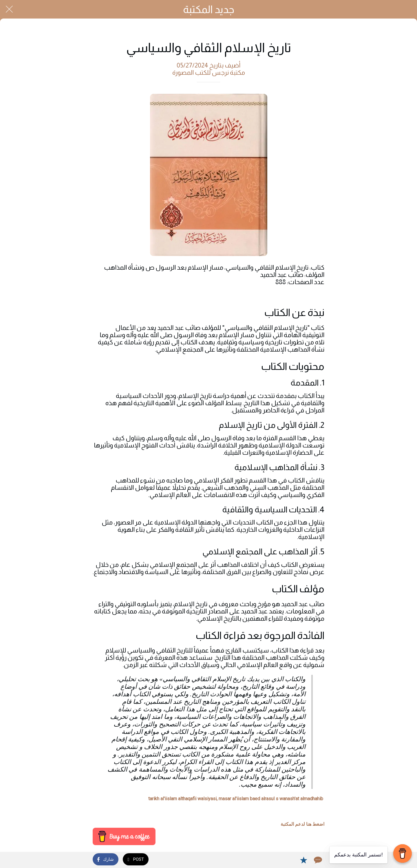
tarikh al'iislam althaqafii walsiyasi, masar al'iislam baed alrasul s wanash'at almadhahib (236, 799)
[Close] (9, 9)
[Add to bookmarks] (303, 860)
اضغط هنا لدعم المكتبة (302, 824)
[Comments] (317, 860)
